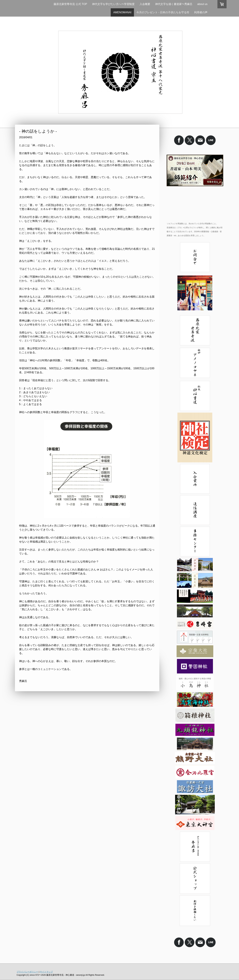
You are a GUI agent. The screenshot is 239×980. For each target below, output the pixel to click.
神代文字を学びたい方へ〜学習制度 (113, 4)
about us (202, 4)
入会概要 (145, 4)
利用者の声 (201, 12)
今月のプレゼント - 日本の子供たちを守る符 (163, 12)
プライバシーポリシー (27, 972)
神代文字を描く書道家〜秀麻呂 (174, 4)
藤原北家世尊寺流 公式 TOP (70, 4)
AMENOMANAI (122, 12)
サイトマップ (46, 972)
